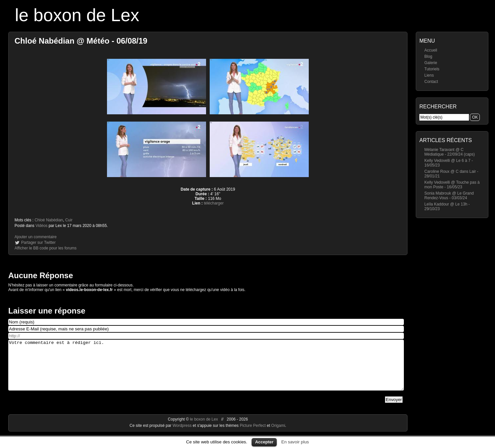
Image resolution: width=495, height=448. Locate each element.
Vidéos (41, 226)
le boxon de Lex (77, 15)
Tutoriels (432, 69)
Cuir (69, 220)
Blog (428, 56)
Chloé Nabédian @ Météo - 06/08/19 (81, 41)
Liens (429, 75)
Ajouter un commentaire (35, 237)
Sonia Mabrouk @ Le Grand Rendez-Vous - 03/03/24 (449, 196)
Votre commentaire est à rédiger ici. (206, 370)
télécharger (214, 203)
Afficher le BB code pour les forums (46, 248)
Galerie (431, 63)
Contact (431, 82)
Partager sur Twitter (38, 243)
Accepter (264, 442)
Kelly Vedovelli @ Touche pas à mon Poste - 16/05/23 (452, 185)
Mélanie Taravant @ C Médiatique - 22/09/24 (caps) (450, 152)
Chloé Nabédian (49, 220)
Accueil (431, 50)
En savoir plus (295, 442)
